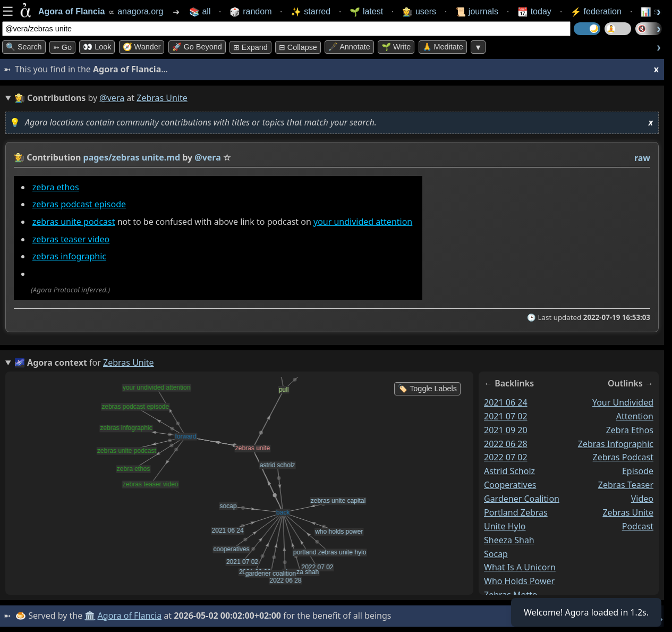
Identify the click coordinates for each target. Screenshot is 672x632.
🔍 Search (24, 47)
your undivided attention (363, 222)
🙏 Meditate (443, 47)
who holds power (519, 581)
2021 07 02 (506, 416)
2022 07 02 (506, 457)
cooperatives (510, 485)
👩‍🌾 (19, 157)
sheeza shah (509, 540)
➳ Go (62, 47)
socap (496, 553)
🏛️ (90, 616)
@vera (112, 98)
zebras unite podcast (74, 222)
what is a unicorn (520, 567)
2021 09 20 (506, 429)
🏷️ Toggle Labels (427, 389)
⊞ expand (250, 47)
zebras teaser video (71, 239)
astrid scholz (509, 471)
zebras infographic (69, 256)
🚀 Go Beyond (197, 47)
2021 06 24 (506, 402)
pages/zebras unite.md (132, 157)
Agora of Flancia (130, 616)
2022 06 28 (506, 443)
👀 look (97, 47)
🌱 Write (396, 47)
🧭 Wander (142, 47)
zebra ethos (56, 187)
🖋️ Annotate (349, 47)
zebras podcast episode (79, 204)
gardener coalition (522, 499)
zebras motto (511, 595)
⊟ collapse (298, 47)
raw (642, 158)
